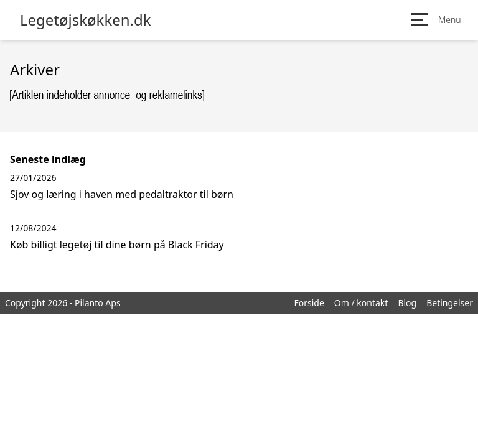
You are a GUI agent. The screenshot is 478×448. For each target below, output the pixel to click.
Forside (309, 303)
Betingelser (450, 303)
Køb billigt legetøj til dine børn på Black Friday (117, 245)
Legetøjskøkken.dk (86, 20)
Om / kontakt (361, 303)
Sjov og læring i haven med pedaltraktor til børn (122, 194)
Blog (407, 303)
